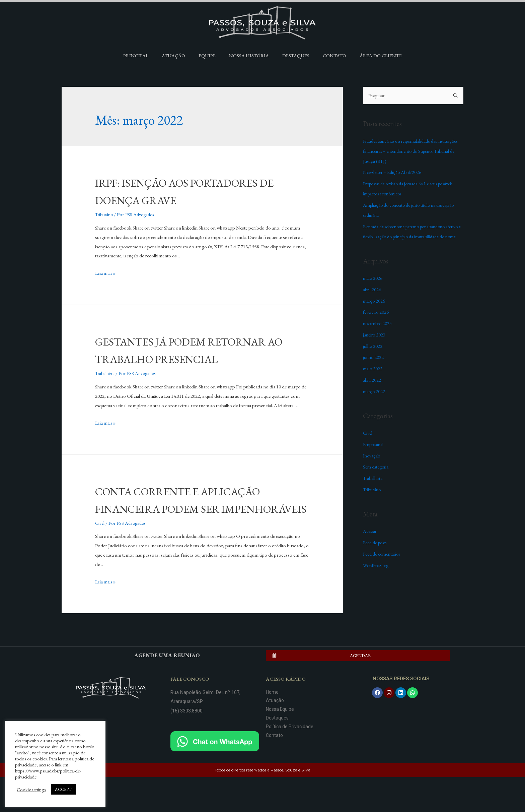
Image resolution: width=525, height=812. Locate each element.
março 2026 (375, 311)
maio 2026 (373, 288)
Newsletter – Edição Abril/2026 (394, 172)
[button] (358, 691)
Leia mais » (106, 273)
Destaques (296, 56)
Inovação (372, 466)
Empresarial (375, 455)
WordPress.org (379, 576)
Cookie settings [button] (31, 790)
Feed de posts (376, 553)
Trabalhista (106, 391)
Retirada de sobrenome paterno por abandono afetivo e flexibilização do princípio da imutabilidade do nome (413, 237)
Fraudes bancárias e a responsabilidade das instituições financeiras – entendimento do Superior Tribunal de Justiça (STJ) (413, 151)
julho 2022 (373, 356)
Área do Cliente (381, 56)
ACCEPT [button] (63, 789)
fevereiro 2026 (377, 322)
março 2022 (375, 402)
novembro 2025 (379, 334)
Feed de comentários (383, 564)
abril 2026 (372, 300)
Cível (100, 558)
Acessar (371, 541)
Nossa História (249, 56)
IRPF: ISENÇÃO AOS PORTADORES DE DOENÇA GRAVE (200, 191)
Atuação (173, 56)
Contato (334, 56)
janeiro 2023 (375, 345)
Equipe (207, 56)
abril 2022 (372, 390)
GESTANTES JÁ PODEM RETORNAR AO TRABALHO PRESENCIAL (183, 358)
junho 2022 (374, 367)
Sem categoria (377, 477)
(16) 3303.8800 (187, 746)
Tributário (105, 214)
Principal (136, 56)
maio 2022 (373, 379)
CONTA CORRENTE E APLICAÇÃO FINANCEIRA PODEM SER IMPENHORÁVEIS (202, 525)
